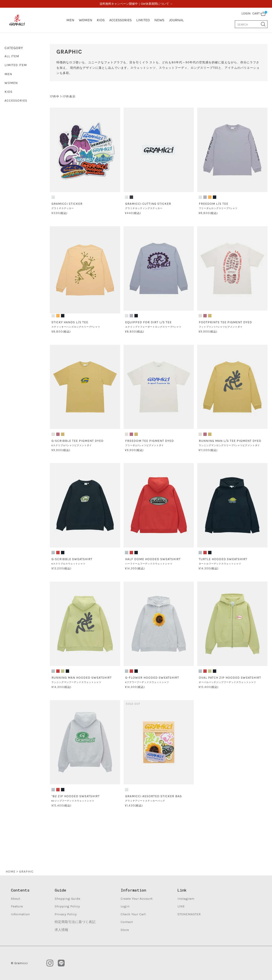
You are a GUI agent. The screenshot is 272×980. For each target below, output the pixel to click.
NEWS (159, 20)
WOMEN (86, 20)
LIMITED (143, 20)
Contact (127, 922)
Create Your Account (137, 899)
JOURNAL (176, 20)
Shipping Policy (67, 906)
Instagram (186, 899)
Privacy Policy (66, 914)
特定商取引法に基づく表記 (75, 922)
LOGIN (246, 13)
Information (20, 914)
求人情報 (61, 930)
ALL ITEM (12, 56)
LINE (181, 906)
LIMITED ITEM (16, 65)
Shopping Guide (67, 899)
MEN (70, 20)
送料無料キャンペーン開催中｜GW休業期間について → (136, 4)
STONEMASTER (189, 914)
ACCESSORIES (120, 20)
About (16, 899)
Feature (17, 906)
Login (125, 906)
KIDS (101, 20)
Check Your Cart (133, 914)
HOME (11, 872)
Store (125, 930)
